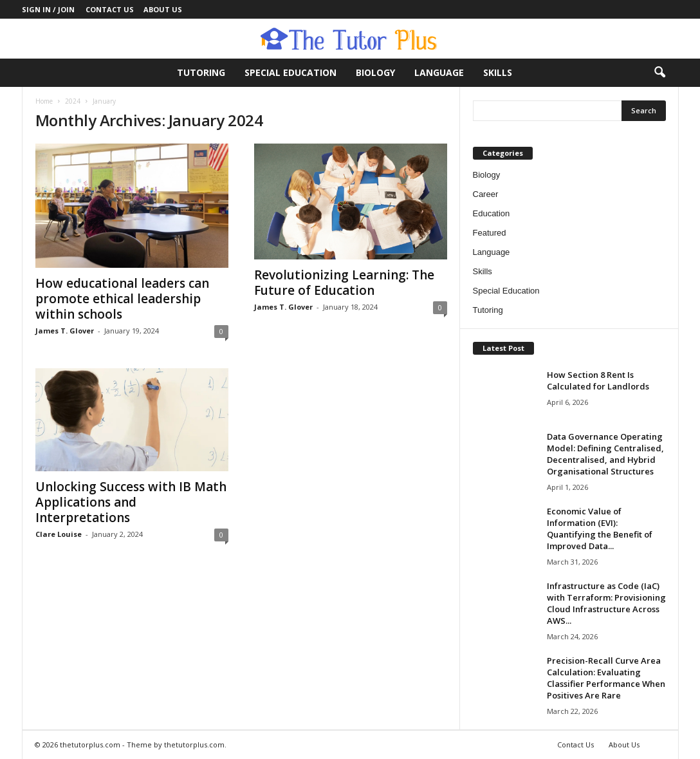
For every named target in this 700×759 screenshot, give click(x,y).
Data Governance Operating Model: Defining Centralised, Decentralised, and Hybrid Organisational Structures (605, 454)
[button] (659, 73)
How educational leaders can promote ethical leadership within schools (122, 299)
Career (486, 194)
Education (492, 213)
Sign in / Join (48, 9)
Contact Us (110, 9)
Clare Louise (59, 534)
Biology (375, 72)
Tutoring (201, 72)
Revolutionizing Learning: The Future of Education (344, 283)
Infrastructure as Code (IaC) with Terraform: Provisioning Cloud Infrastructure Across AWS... (606, 603)
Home (44, 101)
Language (439, 72)
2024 (73, 101)
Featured (490, 233)
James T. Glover (65, 331)
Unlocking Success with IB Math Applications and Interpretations (131, 502)
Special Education (290, 72)
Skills (498, 72)
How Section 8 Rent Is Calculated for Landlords (598, 380)
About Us (163, 9)
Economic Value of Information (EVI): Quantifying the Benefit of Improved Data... (600, 529)
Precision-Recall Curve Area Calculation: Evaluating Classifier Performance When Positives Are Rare (606, 678)
